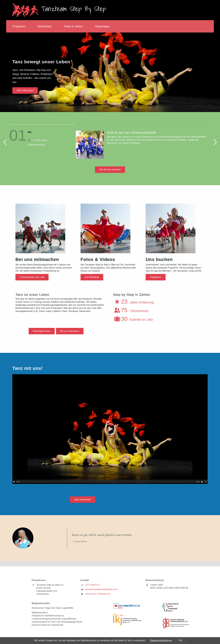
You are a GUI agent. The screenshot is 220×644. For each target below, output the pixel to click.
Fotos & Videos (73, 26)
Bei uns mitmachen (70, 331)
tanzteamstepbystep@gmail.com (101, 589)
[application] (110, 429)
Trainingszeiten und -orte (32, 277)
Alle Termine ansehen (110, 170)
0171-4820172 (92, 585)
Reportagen (102, 26)
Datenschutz (104, 594)
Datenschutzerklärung (161, 640)
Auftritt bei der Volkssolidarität (131, 133)
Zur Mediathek (92, 277)
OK (181, 640)
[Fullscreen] (206, 482)
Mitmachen (45, 26)
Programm (19, 26)
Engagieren (156, 277)
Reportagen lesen (42, 331)
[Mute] (202, 482)
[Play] (14, 482)
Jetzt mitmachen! (25, 90)
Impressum (91, 594)
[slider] (108, 482)
